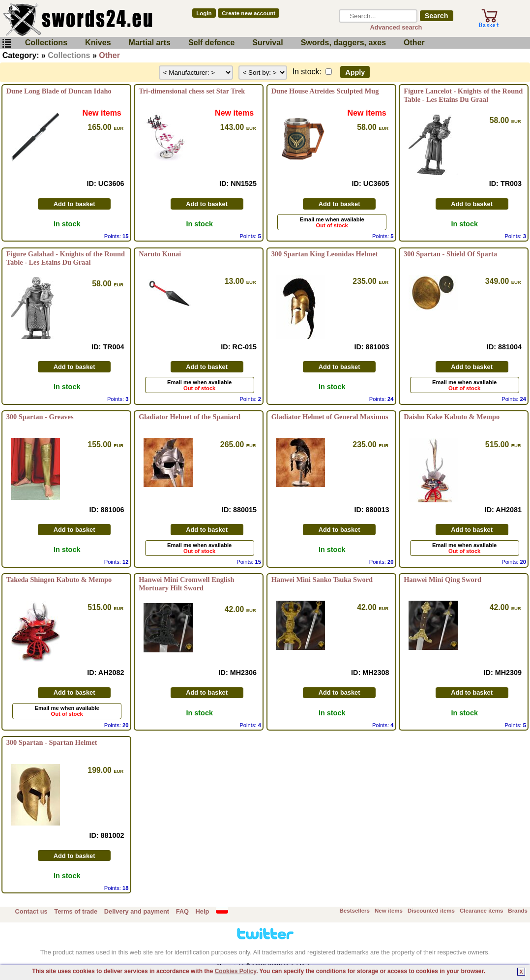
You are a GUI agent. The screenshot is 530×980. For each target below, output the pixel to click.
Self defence (211, 43)
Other (414, 43)
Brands (518, 911)
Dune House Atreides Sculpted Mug (325, 91)
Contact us (31, 911)
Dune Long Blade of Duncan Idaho (59, 91)
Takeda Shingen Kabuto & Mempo (59, 580)
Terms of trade (76, 911)
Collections (46, 43)
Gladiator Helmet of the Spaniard (190, 417)
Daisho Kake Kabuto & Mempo (452, 417)
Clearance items (481, 911)
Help (203, 911)
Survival (267, 43)
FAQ (182, 911)
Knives (98, 43)
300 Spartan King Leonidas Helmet (325, 254)
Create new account (249, 13)
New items (389, 911)
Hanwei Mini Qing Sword (442, 580)
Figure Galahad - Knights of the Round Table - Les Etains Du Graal (66, 258)
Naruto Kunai (160, 254)
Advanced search (396, 27)
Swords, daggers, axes (343, 43)
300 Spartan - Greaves (40, 417)
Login (204, 13)
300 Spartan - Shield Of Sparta (450, 254)
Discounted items (431, 911)
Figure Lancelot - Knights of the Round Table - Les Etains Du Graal (463, 95)
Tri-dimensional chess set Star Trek (192, 91)
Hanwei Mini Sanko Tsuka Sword (322, 580)
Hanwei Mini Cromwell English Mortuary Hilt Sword (186, 584)
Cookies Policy (236, 971)
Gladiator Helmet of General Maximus (330, 417)
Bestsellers (355, 911)
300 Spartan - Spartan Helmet (52, 742)
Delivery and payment (137, 911)
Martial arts (150, 43)
